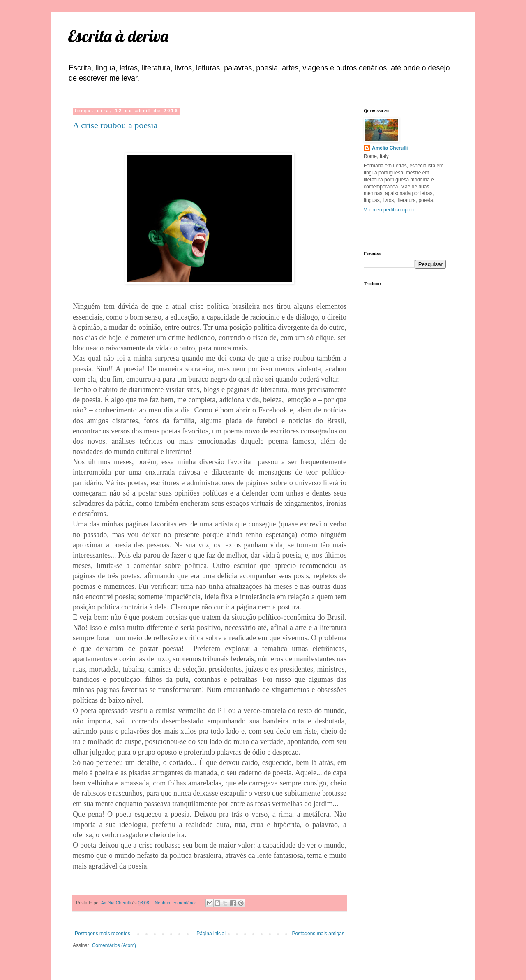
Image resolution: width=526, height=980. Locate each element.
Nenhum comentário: (176, 903)
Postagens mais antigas (318, 934)
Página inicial (211, 934)
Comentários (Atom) (114, 945)
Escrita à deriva (118, 36)
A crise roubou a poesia (115, 125)
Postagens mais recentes (103, 934)
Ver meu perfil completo (390, 210)
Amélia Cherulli (390, 148)
